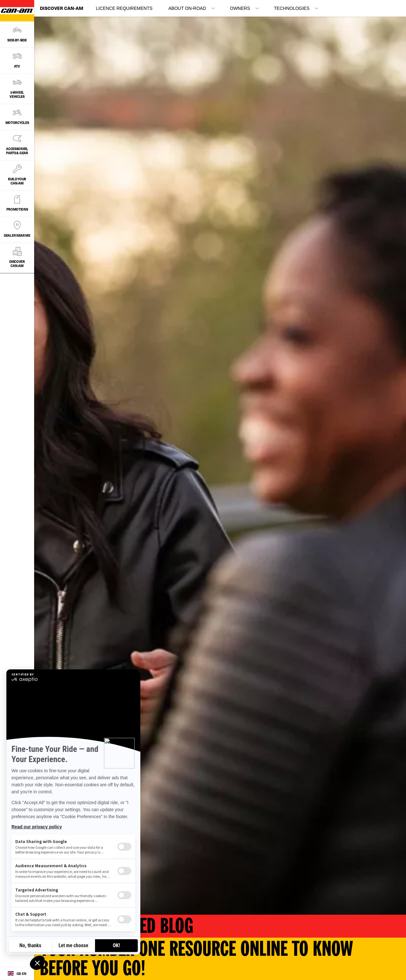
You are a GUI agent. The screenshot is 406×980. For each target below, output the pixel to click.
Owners (240, 8)
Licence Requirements (124, 8)
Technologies (292, 8)
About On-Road (187, 8)
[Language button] (17, 974)
